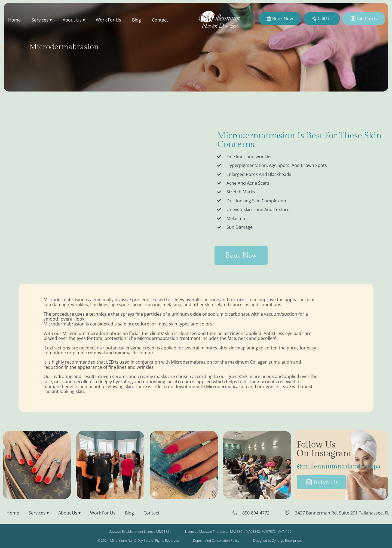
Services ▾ (42, 20)
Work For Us (108, 20)
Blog (137, 20)
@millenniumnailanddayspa (339, 467)
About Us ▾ (74, 20)
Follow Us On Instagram (324, 449)
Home (14, 20)
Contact (160, 20)
